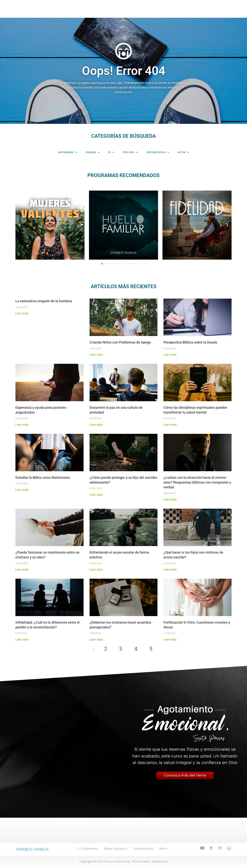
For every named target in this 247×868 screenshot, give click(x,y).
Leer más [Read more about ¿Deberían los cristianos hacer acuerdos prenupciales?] (96, 640)
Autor (205, 153)
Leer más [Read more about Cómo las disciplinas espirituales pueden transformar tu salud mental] (170, 425)
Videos (85, 9)
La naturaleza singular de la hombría (44, 301)
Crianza (80, 153)
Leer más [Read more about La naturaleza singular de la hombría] (22, 314)
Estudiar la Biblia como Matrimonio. (44, 478)
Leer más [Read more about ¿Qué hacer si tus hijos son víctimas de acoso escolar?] (170, 570)
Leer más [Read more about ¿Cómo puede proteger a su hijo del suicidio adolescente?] (96, 495)
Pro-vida (135, 153)
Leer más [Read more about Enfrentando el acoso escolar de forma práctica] (96, 570)
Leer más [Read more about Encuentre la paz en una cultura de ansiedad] (96, 425)
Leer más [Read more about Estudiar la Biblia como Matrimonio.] (22, 490)
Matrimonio (46, 153)
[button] (20, 225)
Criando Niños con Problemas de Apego (121, 343)
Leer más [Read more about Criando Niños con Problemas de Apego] (96, 355)
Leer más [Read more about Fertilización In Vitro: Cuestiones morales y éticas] (170, 640)
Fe (107, 153)
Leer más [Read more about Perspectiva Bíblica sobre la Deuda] (170, 355)
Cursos (99, 9)
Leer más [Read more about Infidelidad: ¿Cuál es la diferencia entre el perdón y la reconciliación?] (22, 640)
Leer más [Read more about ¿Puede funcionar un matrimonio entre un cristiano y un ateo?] (22, 570)
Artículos (114, 9)
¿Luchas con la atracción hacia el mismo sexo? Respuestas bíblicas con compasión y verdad (197, 483)
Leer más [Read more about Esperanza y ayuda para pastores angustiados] (22, 425)
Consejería (146, 9)
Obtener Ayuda (171, 153)
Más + (162, 9)
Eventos (129, 9)
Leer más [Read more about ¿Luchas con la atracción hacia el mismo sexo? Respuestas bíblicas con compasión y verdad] (170, 500)
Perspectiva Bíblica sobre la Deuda (190, 343)
